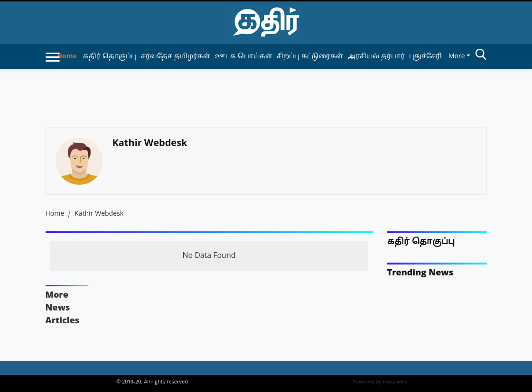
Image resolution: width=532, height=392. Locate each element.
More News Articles (63, 308)
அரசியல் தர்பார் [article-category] (376, 57)
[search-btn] (481, 56)
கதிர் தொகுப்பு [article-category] (110, 57)
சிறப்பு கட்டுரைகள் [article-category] (310, 57)
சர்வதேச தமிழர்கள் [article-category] (176, 57)
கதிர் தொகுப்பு (421, 242)
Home (67, 57)
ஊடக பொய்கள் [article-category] (244, 57)
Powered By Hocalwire (380, 382)
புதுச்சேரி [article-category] (425, 57)
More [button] (457, 57)
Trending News (420, 273)
